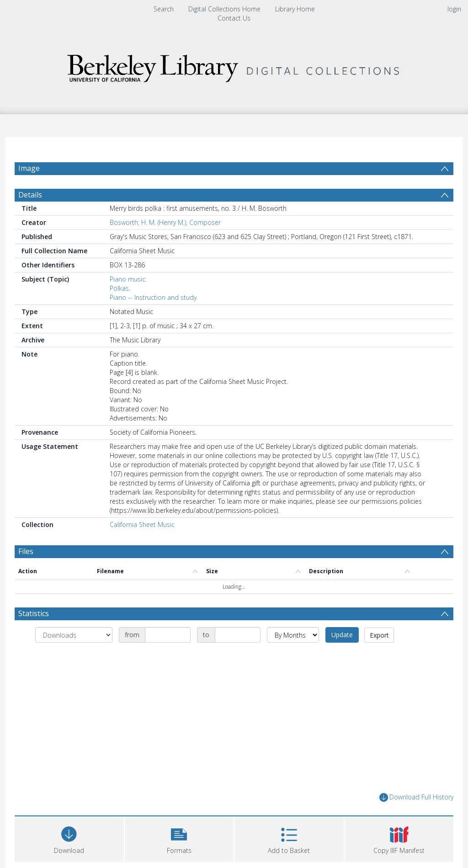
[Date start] (168, 635)
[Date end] (238, 635)
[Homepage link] (234, 66)
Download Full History (416, 797)
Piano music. (128, 279)
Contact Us (234, 18)
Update (342, 635)
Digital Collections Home (224, 9)
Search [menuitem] (164, 9)
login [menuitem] (454, 9)
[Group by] (74, 635)
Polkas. (120, 288)
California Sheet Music (142, 525)
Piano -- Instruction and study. (154, 297)
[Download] (69, 838)
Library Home (295, 9)
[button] (179, 838)
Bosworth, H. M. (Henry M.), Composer (165, 222)
